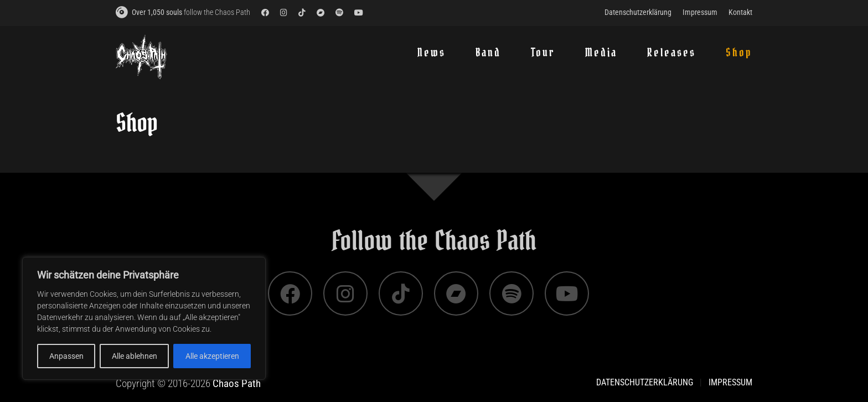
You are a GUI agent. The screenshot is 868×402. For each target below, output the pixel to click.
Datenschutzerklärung (645, 382)
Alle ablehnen (135, 356)
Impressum (730, 382)
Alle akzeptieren (212, 356)
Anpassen (66, 356)
